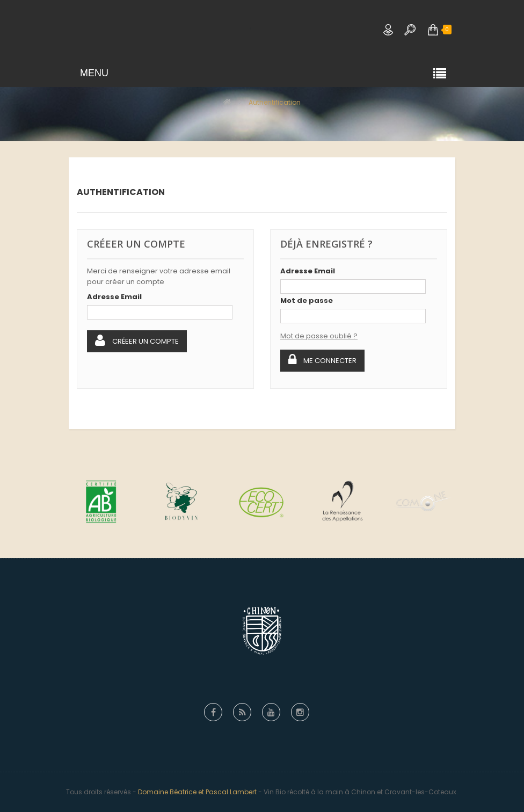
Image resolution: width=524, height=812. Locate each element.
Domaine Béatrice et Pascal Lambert (197, 792)
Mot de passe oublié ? (319, 336)
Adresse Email (114, 297)
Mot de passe (307, 300)
